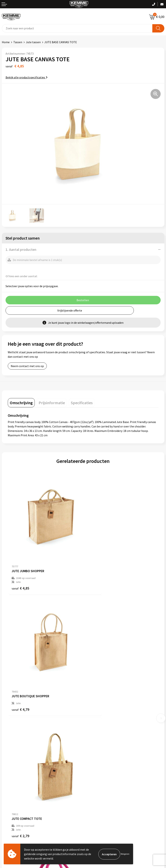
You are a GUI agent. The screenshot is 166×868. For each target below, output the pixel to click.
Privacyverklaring (96, 781)
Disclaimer (92, 786)
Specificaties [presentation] (82, 403)
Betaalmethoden (13, 775)
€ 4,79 (96, 564)
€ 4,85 (20, 568)
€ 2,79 (20, 675)
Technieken (92, 735)
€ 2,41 (96, 675)
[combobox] (77, 28)
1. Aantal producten (21, 249)
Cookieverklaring (96, 775)
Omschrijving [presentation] (21, 403)
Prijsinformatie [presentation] (52, 403)
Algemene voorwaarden (100, 769)
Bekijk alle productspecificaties (27, 77)
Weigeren (125, 854)
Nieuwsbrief (92, 718)
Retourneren (10, 781)
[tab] (21, 403)
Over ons (90, 712)
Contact (7, 769)
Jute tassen (33, 42)
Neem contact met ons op (27, 366)
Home (6, 42)
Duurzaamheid (94, 729)
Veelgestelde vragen (98, 724)
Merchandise (93, 740)
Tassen (18, 42)
